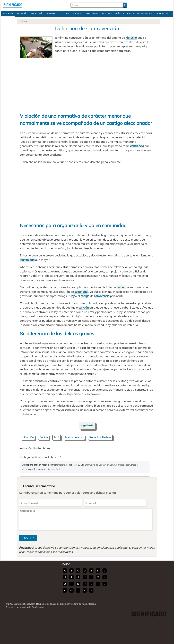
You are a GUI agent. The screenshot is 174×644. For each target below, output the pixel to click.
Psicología (37, 14)
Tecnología (162, 14)
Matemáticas (145, 14)
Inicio (23, 21)
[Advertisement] (87, 83)
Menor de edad (74, 437)
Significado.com (13, 5)
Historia (51, 14)
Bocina (44, 437)
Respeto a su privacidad (18, 607)
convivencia (102, 296)
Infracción (28, 437)
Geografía (93, 14)
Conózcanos (38, 607)
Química (120, 14)
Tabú (56, 437)
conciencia (137, 146)
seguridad (81, 292)
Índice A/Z (8, 14)
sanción (84, 307)
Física (131, 14)
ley (73, 296)
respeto (121, 287)
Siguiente (87, 425)
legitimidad (27, 260)
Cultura (64, 14)
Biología (107, 14)
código (85, 296)
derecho (132, 38)
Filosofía (22, 14)
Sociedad (78, 14)
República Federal (100, 437)
